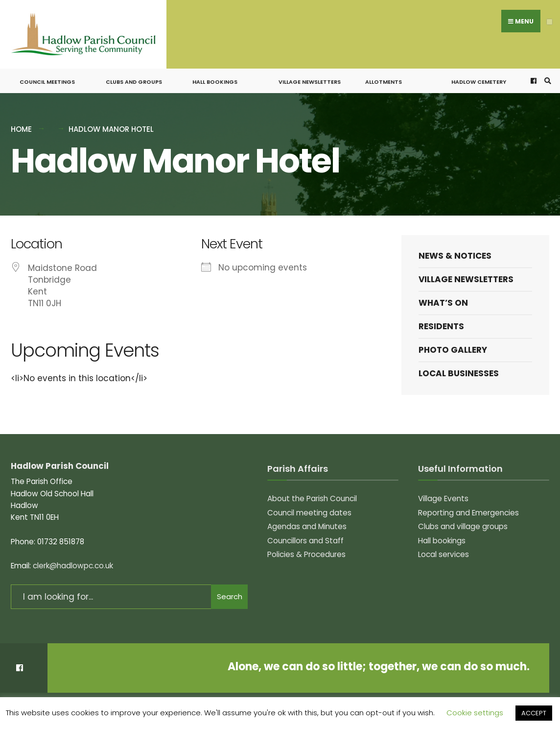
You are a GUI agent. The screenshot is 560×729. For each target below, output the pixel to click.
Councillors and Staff (305, 535)
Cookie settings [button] (475, 713)
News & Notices (455, 250)
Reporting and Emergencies (468, 507)
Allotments (384, 76)
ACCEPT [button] (534, 713)
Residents (441, 321)
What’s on (443, 297)
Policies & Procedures (306, 549)
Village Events (443, 493)
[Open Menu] (549, 22)
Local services (443, 549)
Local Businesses (459, 368)
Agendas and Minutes (307, 521)
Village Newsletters (310, 76)
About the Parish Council (312, 493)
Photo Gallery (453, 344)
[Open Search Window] (546, 76)
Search (230, 591)
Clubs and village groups (463, 521)
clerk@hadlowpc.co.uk (73, 560)
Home (21, 124)
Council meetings (47, 76)
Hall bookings (215, 76)
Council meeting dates (309, 507)
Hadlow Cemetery (479, 76)
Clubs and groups (134, 76)
